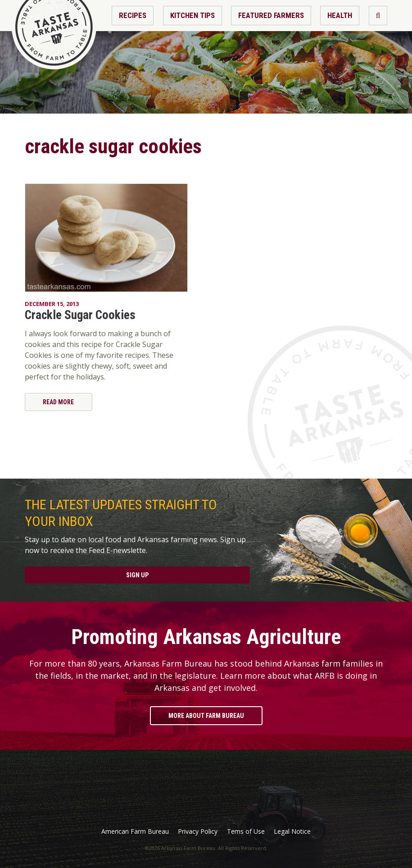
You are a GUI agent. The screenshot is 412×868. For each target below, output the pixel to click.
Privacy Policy (198, 831)
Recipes (133, 15)
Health (340, 15)
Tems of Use (246, 831)
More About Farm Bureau (206, 716)
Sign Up (137, 575)
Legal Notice (292, 831)
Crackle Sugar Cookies (80, 315)
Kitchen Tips (192, 15)
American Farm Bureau (135, 831)
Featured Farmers (271, 15)
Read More (58, 402)
